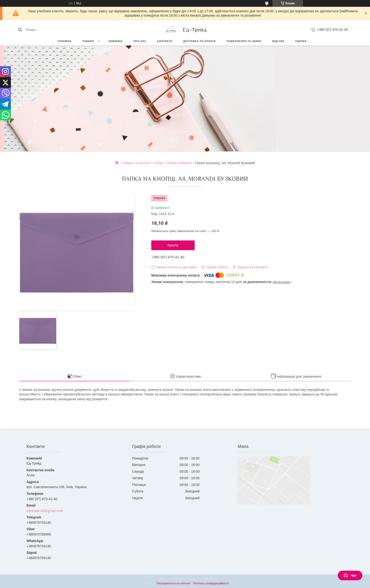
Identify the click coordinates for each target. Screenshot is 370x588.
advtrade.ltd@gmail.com (45, 511)
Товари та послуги (136, 163)
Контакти (165, 41)
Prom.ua (208, 579)
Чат (350, 575)
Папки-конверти (179, 163)
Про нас (140, 41)
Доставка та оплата (199, 41)
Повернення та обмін (244, 41)
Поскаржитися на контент (173, 583)
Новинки (115, 41)
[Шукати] (20, 30)
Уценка (301, 41)
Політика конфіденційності (211, 583)
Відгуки (278, 41)
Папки (159, 163)
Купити (173, 245)
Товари (88, 41)
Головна (64, 41)
